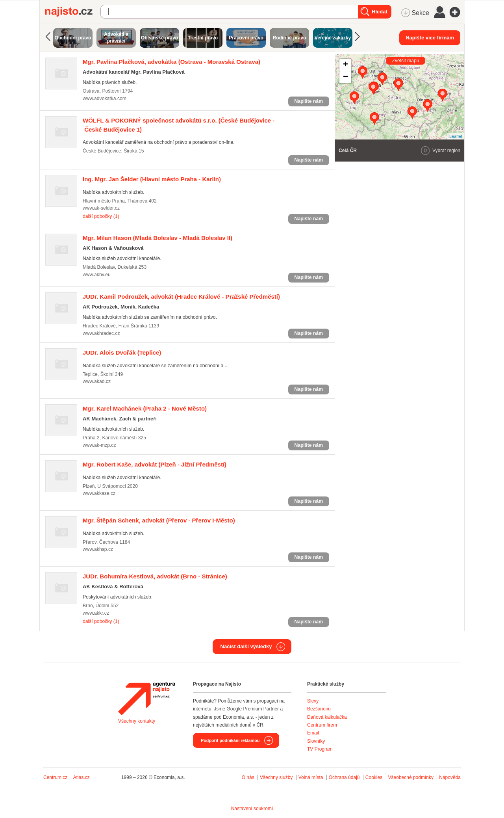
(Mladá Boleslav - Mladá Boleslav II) (157, 238)
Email (313, 733)
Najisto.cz (73, 12)
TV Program (320, 749)
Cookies (374, 777)
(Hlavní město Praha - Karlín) (152, 179)
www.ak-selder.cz (101, 208)
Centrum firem (322, 725)
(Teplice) (122, 352)
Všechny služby (277, 777)
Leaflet (456, 136)
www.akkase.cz (99, 493)
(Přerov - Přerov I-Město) (159, 520)
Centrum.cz (55, 777)
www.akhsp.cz (98, 549)
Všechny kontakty (137, 721)
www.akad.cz (97, 381)
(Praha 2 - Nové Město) (145, 408)
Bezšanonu (319, 709)
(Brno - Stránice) (155, 576)
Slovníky (316, 741)
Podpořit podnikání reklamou (230, 740)
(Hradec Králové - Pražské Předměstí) (181, 297)
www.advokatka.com (105, 99)
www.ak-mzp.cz (99, 445)
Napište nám (309, 101)
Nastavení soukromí (252, 809)
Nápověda (450, 777)
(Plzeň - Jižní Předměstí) (155, 464)
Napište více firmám (430, 38)
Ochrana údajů (344, 777)
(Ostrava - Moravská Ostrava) (171, 62)
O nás (248, 777)
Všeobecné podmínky (411, 777)
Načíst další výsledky (246, 646)
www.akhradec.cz (101, 333)
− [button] (346, 77)
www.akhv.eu (97, 275)
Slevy (313, 701)
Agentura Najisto (146, 699)
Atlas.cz (82, 777)
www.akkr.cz (96, 613)
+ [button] (346, 65)
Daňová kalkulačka (327, 717)
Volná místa (311, 777)
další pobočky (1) (101, 216)
